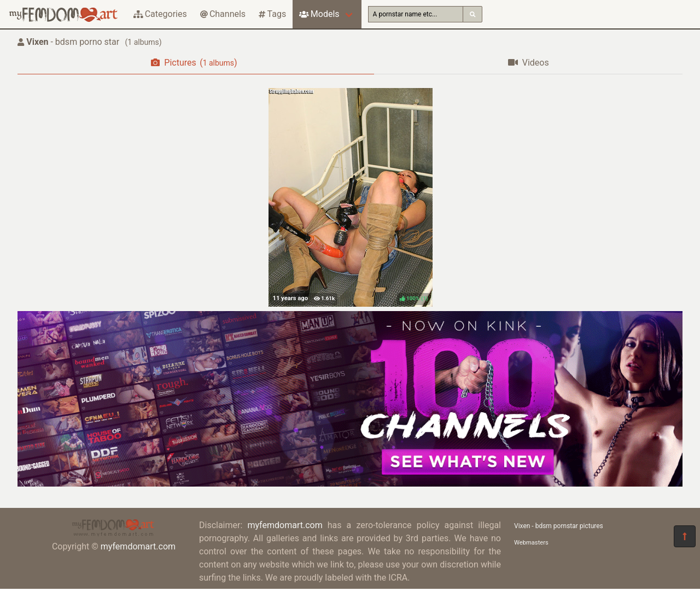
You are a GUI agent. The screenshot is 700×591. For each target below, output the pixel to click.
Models (319, 14)
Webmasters (531, 543)
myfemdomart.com (138, 546)
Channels (223, 14)
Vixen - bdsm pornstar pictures (559, 526)
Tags (272, 14)
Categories (160, 14)
